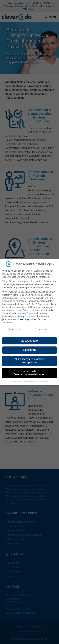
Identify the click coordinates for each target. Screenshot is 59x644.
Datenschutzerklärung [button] (31, 381)
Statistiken (42, 330)
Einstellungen (24, 319)
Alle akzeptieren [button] (29, 341)
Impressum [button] (45, 381)
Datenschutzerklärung (13, 316)
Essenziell (15, 330)
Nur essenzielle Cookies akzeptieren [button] (30, 361)
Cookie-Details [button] (16, 381)
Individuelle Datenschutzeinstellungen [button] (29, 373)
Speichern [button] (29, 350)
